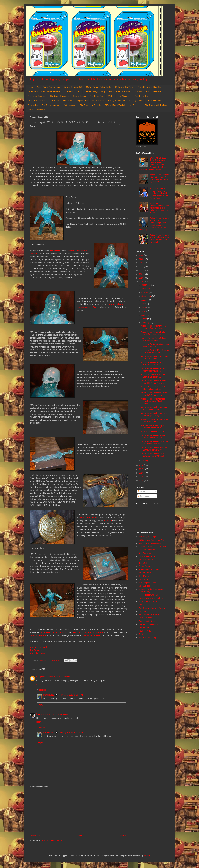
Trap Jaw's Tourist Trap (62, 101)
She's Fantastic (145, 618)
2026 (141, 255)
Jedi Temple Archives (148, 583)
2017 (141, 469)
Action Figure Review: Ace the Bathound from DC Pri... (154, 449)
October (145, 292)
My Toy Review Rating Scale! (99, 87)
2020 (141, 278)
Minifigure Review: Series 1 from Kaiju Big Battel (155, 345)
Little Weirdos (144, 586)
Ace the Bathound (87, 518)
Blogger (147, 855)
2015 (141, 477)
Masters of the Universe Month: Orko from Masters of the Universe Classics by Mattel (159, 208)
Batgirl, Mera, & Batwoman (150, 543)
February (146, 323)
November (146, 289)
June (144, 307)
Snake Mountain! (141, 91)
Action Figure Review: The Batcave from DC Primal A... (154, 455)
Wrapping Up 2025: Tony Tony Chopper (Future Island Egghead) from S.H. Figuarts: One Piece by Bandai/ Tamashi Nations (153, 164)
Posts (141, 491)
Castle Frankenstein (36, 110)
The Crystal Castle (143, 96)
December (146, 285)
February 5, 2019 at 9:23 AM (58, 677)
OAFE (141, 605)
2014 (141, 480)
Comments (144, 496)
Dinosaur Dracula (146, 560)
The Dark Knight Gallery (95, 91)
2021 (141, 274)
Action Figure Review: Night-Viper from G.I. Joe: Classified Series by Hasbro (159, 178)
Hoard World (144, 576)
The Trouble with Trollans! (156, 105)
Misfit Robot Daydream (148, 595)
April (144, 315)
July (143, 304)
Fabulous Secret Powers (120, 91)
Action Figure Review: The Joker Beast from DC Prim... (155, 443)
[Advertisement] (79, 811)
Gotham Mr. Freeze (91, 635)
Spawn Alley (33, 105)
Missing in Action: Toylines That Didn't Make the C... (154, 421)
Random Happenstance (149, 614)
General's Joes (145, 566)
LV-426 (110, 96)
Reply (39, 684)
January (145, 461)
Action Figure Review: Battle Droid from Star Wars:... (153, 333)
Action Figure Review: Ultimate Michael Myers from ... (154, 408)
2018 (141, 465)
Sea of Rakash (98, 101)
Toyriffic (142, 634)
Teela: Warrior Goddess (38, 101)
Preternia (142, 611)
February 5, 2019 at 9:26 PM (71, 695)
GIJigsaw (41, 677)
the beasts (55, 251)
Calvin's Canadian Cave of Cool (152, 547)
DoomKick (143, 563)
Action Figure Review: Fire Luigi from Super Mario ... (155, 358)
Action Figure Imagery (148, 537)
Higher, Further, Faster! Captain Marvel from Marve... (154, 339)
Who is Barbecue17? (73, 87)
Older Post (122, 836)
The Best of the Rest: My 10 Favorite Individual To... (153, 427)
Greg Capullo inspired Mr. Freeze (87, 632)
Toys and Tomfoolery (147, 637)
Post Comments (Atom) (52, 840)
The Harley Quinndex (37, 96)
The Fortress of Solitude (90, 105)
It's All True (143, 579)
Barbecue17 (49, 695)
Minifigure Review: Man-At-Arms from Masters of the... (155, 351)
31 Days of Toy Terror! (125, 87)
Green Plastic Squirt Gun (149, 569)
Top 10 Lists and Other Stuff (150, 87)
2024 (141, 263)
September (146, 296)
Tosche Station (79, 96)
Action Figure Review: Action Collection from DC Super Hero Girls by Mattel (159, 238)
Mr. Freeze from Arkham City (54, 632)
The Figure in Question (148, 621)
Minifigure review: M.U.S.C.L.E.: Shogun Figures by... (155, 388)
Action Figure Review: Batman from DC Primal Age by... (154, 382)
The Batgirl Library (73, 91)
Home (30, 87)
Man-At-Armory (124, 96)
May (143, 311)
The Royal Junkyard (51, 105)
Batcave (108, 521)
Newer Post (35, 836)
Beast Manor (158, 91)
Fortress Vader (70, 105)
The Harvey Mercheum (148, 624)
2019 (141, 282)
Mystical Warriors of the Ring (151, 598)
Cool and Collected (147, 550)
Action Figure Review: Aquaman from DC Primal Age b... (155, 394)
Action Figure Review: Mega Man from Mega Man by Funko (153, 401)
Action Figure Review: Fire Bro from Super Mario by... (154, 370)
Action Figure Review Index (48, 87)
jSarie (39, 714)
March (144, 319)
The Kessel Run (97, 96)
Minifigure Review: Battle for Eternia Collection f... (153, 376)
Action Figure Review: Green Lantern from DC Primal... (153, 327)
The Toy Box (144, 628)
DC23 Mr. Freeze (38, 635)
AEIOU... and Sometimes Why (151, 540)
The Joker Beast (38, 653)
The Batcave (36, 650)
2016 (141, 473)
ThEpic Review (145, 631)
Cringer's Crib (82, 101)
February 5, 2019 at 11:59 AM (55, 714)
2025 (141, 259)
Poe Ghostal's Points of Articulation (153, 608)
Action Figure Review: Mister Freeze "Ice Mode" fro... (153, 437)
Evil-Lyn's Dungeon (117, 101)
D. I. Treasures (145, 553)
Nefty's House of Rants (148, 601)
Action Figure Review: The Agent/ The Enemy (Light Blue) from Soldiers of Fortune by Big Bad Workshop (154, 224)
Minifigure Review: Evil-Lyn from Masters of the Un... (155, 364)
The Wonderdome (154, 101)
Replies (43, 690)
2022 (141, 270)
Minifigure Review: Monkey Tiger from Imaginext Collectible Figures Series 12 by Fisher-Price (159, 193)
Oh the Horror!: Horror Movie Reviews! (44, 91)
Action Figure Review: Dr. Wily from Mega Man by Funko (154, 414)
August (145, 300)
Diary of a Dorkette (147, 556)
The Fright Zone (136, 101)
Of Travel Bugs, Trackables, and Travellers (123, 105)
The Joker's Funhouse (60, 96)
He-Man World (145, 573)
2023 (141, 267)
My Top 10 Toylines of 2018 (153, 432)
